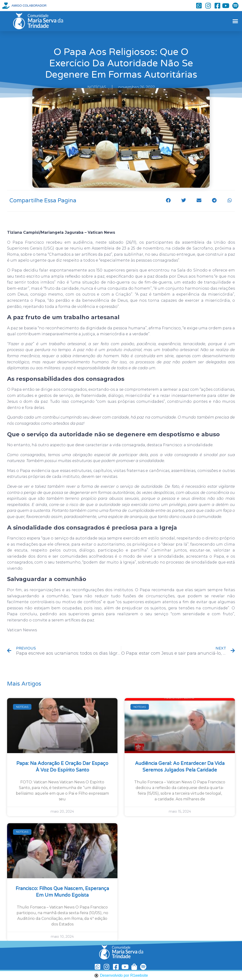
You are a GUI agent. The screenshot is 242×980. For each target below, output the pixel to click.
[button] (235, 21)
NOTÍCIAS (97, 87)
